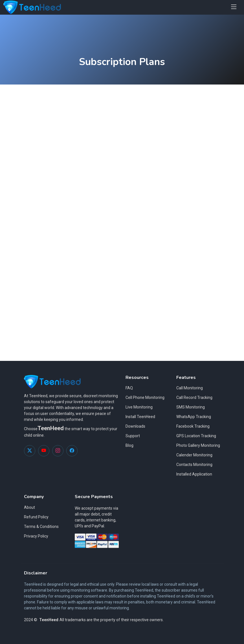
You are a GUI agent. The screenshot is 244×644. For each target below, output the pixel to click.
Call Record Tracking (194, 397)
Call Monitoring (190, 388)
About (29, 507)
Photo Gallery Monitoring (198, 445)
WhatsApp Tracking (194, 417)
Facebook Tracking (193, 426)
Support (133, 436)
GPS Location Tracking (196, 436)
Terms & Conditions (41, 527)
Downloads (135, 426)
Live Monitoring (139, 407)
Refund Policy (36, 517)
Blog (129, 445)
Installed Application (194, 474)
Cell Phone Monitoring (145, 397)
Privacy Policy (36, 536)
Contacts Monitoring (194, 465)
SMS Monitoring (191, 407)
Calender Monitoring (194, 455)
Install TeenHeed (140, 417)
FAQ (129, 388)
